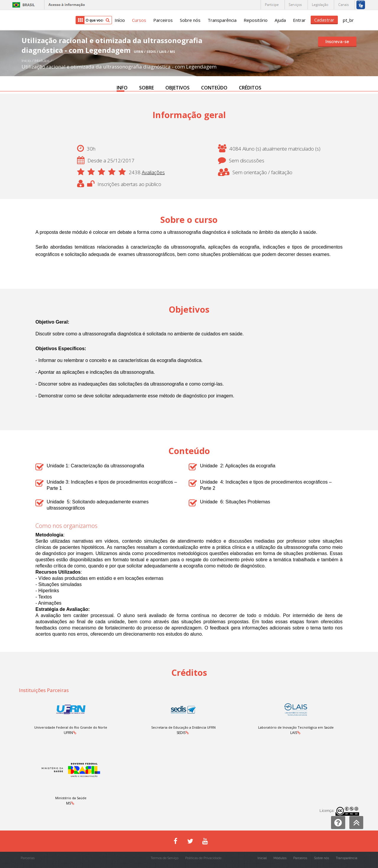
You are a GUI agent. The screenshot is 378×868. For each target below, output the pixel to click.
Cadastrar (324, 20)
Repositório (256, 20)
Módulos (42, 61)
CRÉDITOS (250, 88)
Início (120, 20)
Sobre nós (190, 20)
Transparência (222, 20)
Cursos (139, 20)
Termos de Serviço (164, 858)
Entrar (299, 20)
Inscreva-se (337, 42)
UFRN (68, 733)
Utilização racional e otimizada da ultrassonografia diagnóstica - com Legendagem (119, 67)
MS (69, 803)
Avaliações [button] (153, 172)
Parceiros (163, 20)
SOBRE (146, 88)
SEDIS (181, 733)
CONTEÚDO (214, 88)
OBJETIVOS (177, 88)
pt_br (348, 20)
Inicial (262, 858)
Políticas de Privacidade (203, 858)
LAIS (294, 733)
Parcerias (28, 858)
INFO (122, 88)
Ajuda (280, 20)
